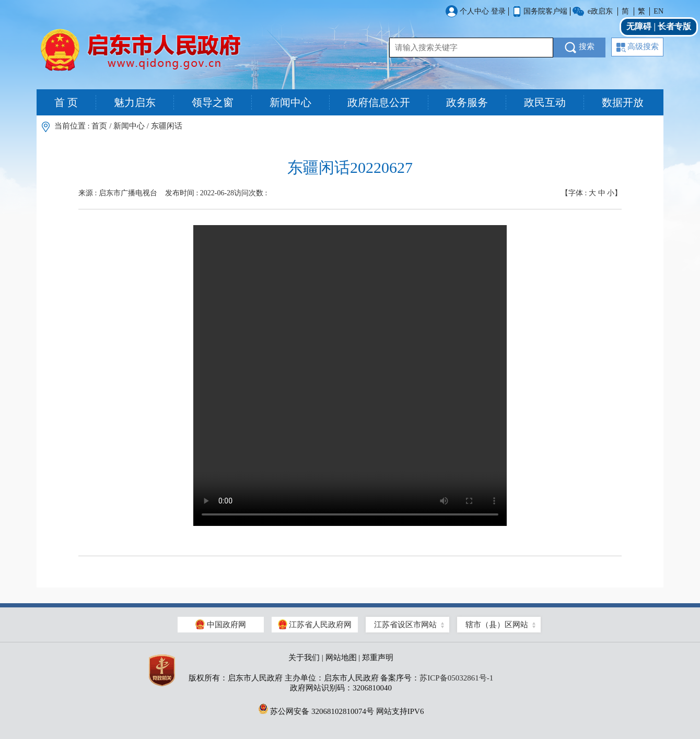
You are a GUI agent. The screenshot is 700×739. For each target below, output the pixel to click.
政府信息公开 (379, 102)
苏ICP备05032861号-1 (456, 678)
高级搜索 (638, 47)
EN (658, 11)
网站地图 (341, 658)
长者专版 (674, 26)
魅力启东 (135, 102)
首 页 (66, 102)
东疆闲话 (167, 126)
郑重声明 (378, 658)
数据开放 (623, 102)
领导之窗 (213, 102)
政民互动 (545, 102)
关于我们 (304, 658)
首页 (99, 126)
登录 (498, 11)
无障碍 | (642, 26)
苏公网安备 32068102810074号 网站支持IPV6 (341, 709)
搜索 (580, 48)
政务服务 (467, 102)
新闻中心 (290, 102)
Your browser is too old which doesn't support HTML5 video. (350, 376)
